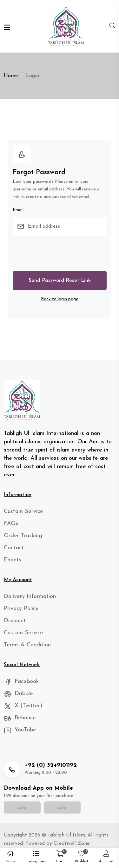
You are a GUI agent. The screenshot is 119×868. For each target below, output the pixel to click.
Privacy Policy (21, 609)
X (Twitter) (23, 706)
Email (18, 210)
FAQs (11, 524)
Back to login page (60, 299)
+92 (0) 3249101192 (51, 765)
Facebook (21, 682)
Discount (15, 621)
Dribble (18, 694)
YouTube (20, 730)
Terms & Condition (27, 645)
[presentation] (61, 253)
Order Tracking (23, 536)
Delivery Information (30, 597)
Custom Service (23, 512)
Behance (20, 718)
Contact (14, 548)
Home (11, 76)
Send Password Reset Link (60, 281)
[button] (36, 858)
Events (13, 560)
